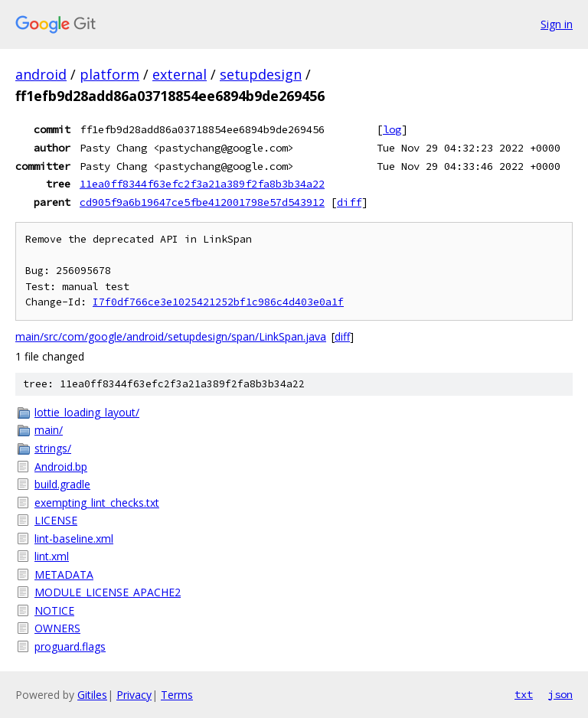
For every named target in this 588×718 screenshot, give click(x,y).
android (41, 74)
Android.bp (61, 467)
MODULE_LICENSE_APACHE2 (108, 592)
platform (109, 74)
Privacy (134, 695)
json (560, 694)
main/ (49, 430)
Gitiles (92, 695)
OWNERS (57, 628)
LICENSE (56, 520)
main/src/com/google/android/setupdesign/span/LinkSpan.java (171, 336)
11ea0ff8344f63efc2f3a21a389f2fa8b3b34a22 (202, 184)
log (392, 129)
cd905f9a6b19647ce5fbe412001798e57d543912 (202, 202)
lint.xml (52, 556)
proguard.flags (70, 646)
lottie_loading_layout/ (87, 412)
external (180, 74)
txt (524, 694)
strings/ (53, 448)
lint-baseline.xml (74, 538)
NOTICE (54, 610)
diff (349, 202)
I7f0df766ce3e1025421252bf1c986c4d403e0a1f (218, 302)
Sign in (557, 24)
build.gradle (62, 484)
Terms (177, 695)
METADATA (64, 574)
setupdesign (261, 74)
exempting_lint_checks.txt (97, 503)
